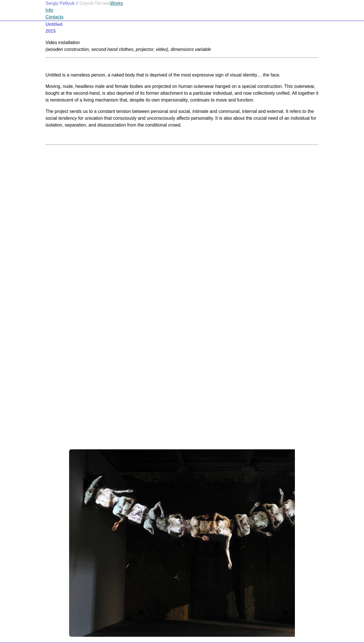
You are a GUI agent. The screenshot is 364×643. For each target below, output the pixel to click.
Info (49, 10)
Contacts (54, 17)
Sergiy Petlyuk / (61, 3)
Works (116, 3)
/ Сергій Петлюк (94, 3)
